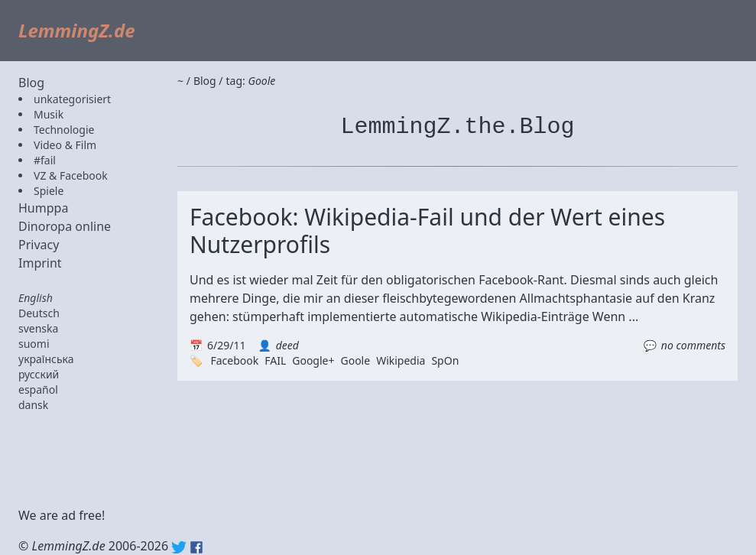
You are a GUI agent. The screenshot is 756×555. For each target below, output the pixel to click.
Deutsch (39, 313)
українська (46, 359)
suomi (34, 344)
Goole (355, 360)
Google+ (313, 360)
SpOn (445, 360)
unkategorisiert (72, 99)
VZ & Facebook (71, 175)
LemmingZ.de (77, 30)
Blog (31, 83)
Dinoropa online (65, 226)
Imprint (40, 263)
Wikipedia (401, 360)
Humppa (43, 208)
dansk (33, 405)
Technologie (64, 130)
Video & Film (65, 145)
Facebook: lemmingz (196, 547)
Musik (49, 114)
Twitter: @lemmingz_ (179, 547)
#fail (45, 160)
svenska (38, 328)
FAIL (275, 360)
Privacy (39, 245)
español (38, 389)
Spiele (49, 191)
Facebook (234, 360)
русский (39, 374)
